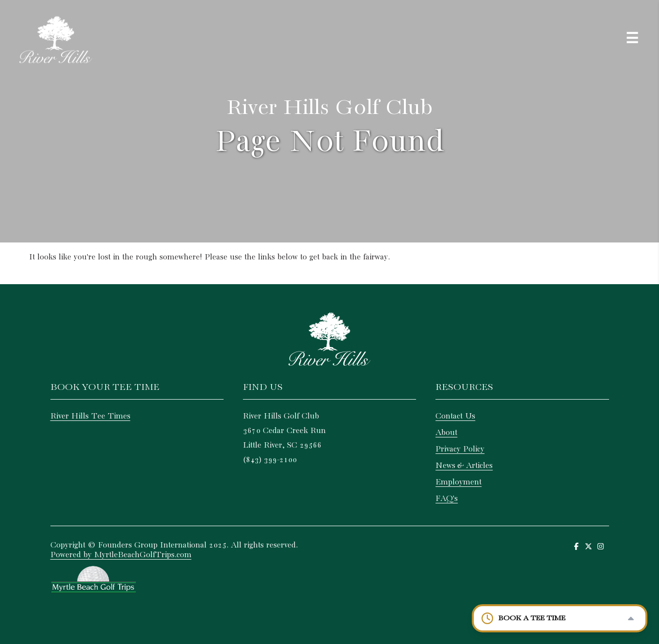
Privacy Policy (460, 449)
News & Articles (464, 466)
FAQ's (447, 499)
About (446, 433)
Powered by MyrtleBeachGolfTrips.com (121, 555)
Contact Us (455, 416)
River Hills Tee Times (90, 416)
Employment (458, 482)
